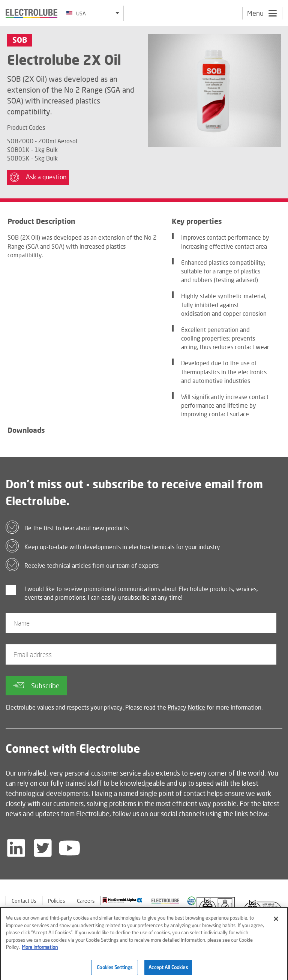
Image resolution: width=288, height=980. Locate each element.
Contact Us (24, 901)
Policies (57, 901)
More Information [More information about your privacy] (40, 950)
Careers (86, 901)
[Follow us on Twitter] (43, 848)
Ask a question (38, 177)
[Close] (276, 921)
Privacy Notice (186, 707)
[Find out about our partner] (122, 900)
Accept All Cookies (168, 970)
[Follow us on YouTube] (69, 848)
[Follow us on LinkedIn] (16, 848)
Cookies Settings (115, 970)
